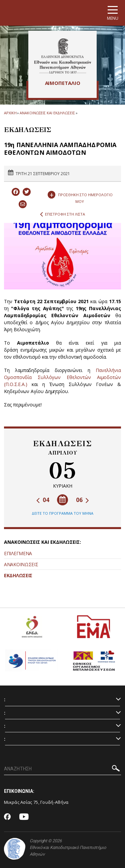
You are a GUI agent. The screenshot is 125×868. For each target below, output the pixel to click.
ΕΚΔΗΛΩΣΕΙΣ (18, 575)
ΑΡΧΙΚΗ (10, 113)
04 (43, 500)
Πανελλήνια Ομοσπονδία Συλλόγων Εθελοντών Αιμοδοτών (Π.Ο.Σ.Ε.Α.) (62, 377)
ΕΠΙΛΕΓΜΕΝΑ (18, 553)
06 (82, 500)
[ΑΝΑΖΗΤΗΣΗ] (62, 769)
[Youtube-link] (24, 817)
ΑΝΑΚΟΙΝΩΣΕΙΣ (21, 564)
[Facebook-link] (7, 817)
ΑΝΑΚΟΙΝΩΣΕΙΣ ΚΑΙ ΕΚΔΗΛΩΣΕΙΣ (47, 113)
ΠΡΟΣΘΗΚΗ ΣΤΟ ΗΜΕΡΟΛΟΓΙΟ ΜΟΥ (80, 197)
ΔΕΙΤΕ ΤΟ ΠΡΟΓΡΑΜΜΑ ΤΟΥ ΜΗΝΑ (62, 513)
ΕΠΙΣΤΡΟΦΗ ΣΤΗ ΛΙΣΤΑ (62, 214)
